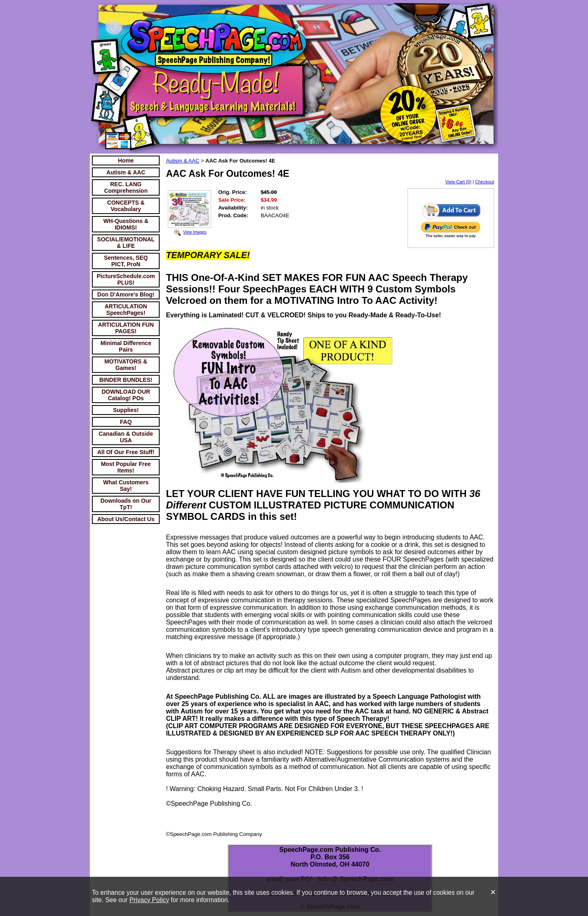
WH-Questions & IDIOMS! (126, 224)
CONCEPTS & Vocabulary (126, 206)
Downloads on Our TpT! (126, 504)
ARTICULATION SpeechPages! (126, 310)
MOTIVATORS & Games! (126, 365)
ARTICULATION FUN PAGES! (126, 328)
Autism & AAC (126, 172)
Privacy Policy (149, 900)
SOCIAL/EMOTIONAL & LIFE (126, 243)
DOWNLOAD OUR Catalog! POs (126, 395)
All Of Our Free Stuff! (126, 452)
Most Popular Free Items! (126, 467)
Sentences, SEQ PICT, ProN (126, 261)
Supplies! (126, 410)
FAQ (126, 422)
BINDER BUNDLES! (126, 380)
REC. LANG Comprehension (126, 187)
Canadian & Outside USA (126, 437)
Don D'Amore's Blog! (126, 294)
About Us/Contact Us (126, 519)
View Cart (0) (459, 182)
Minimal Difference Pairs (126, 346)
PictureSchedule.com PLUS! (126, 279)
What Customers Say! (126, 486)
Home (126, 160)
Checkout (485, 182)
